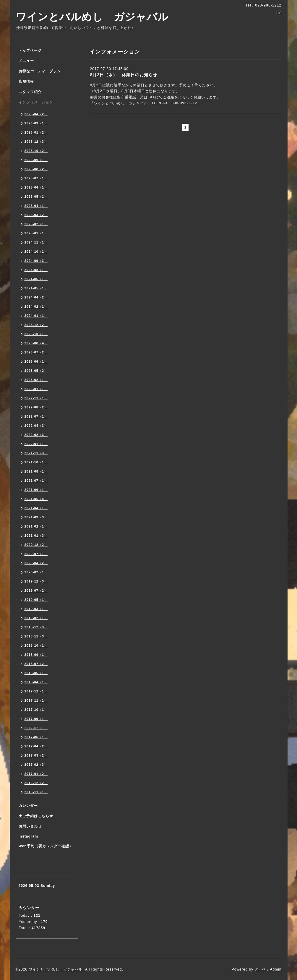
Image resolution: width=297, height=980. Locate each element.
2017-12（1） (36, 691)
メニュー (26, 61)
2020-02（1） (36, 572)
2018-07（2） (36, 664)
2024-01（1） (36, 316)
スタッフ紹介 (30, 92)
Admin (276, 969)
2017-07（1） (36, 728)
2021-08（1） (36, 471)
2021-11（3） (36, 453)
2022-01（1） (36, 444)
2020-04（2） (36, 563)
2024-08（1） (36, 270)
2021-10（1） (36, 462)
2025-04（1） (36, 206)
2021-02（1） (36, 526)
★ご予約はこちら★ (36, 816)
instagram (28, 836)
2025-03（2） (36, 215)
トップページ (30, 51)
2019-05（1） (36, 600)
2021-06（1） (36, 490)
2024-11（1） (36, 242)
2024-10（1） (36, 252)
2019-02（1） (36, 618)
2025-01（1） (36, 233)
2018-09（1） (36, 655)
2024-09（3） (36, 261)
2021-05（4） (36, 499)
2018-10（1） (36, 645)
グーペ (260, 969)
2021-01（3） (36, 536)
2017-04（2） (36, 746)
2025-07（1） (36, 178)
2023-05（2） (36, 371)
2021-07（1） (36, 481)
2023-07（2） (36, 352)
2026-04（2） (36, 114)
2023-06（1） (36, 361)
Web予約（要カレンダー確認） (46, 846)
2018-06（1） (36, 673)
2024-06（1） (36, 279)
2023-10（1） (36, 334)
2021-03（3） (36, 517)
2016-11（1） (36, 792)
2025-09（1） (36, 160)
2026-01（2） (36, 132)
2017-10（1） (36, 710)
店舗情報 (26, 82)
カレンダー (28, 806)
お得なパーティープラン (40, 71)
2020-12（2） (36, 545)
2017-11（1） (36, 700)
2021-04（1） (36, 508)
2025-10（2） (36, 151)
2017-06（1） (36, 737)
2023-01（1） (36, 389)
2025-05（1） (36, 197)
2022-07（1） (36, 416)
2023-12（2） (36, 325)
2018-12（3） (36, 627)
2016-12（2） (36, 783)
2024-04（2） (36, 297)
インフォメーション (36, 102)
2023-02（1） (36, 380)
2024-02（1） (36, 306)
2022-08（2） (36, 407)
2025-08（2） (36, 169)
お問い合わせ (30, 826)
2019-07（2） (36, 590)
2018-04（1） (36, 682)
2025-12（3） (36, 142)
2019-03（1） (36, 609)
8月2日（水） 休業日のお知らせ (124, 75)
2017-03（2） (36, 755)
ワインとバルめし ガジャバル (92, 17)
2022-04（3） (36, 426)
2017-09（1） (36, 719)
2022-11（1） (36, 398)
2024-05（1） (36, 288)
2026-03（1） (36, 123)
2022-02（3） (36, 435)
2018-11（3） (36, 636)
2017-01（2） (36, 774)
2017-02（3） (36, 765)
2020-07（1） (36, 554)
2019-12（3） (36, 581)
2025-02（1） (36, 224)
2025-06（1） (36, 187)
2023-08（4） (36, 343)
